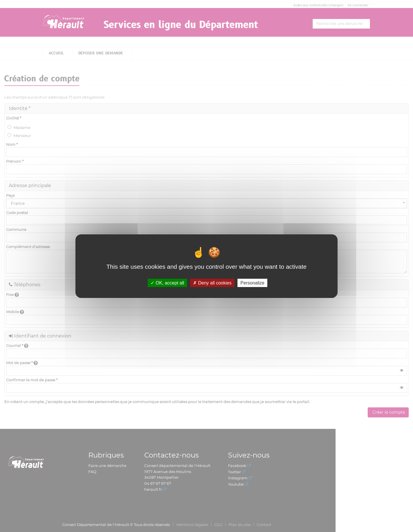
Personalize (252, 283)
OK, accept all (167, 283)
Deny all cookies (212, 283)
